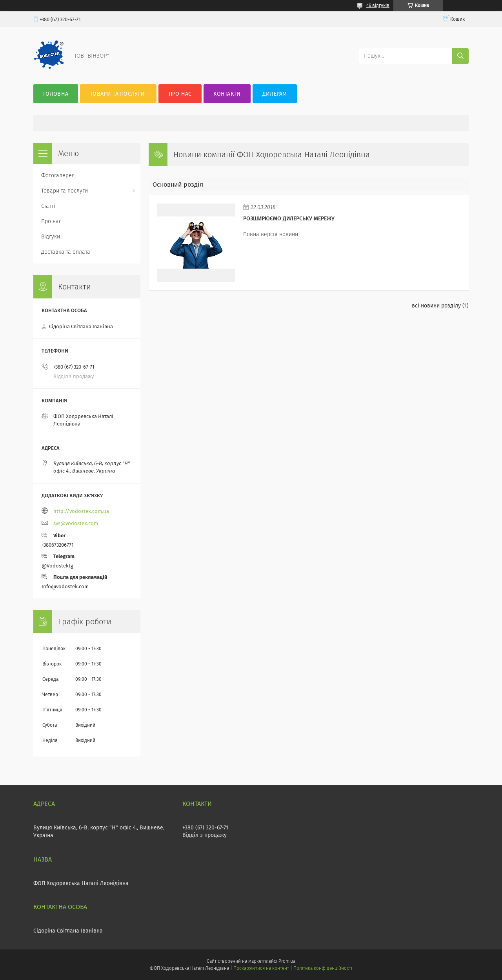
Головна (56, 94)
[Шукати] (460, 56)
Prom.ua (287, 961)
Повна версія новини (271, 234)
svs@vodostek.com (76, 523)
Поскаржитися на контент (261, 968)
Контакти (227, 94)
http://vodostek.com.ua (81, 511)
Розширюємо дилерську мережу (289, 219)
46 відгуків (378, 5)
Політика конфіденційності (323, 968)
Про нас (180, 94)
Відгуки (51, 237)
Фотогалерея (58, 175)
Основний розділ (178, 185)
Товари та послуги (117, 94)
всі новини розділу (436, 306)
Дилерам (275, 94)
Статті (48, 206)
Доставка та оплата (66, 252)
